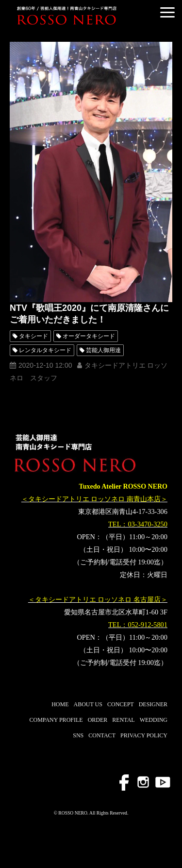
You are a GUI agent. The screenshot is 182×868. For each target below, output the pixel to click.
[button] (167, 12)
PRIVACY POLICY (144, 735)
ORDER (98, 720)
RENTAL (123, 720)
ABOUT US (88, 704)
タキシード (33, 336)
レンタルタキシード (45, 350)
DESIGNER (153, 704)
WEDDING (154, 720)
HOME (60, 704)
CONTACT (102, 735)
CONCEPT (121, 704)
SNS (78, 735)
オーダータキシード (89, 336)
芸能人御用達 (103, 350)
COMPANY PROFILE (56, 720)
